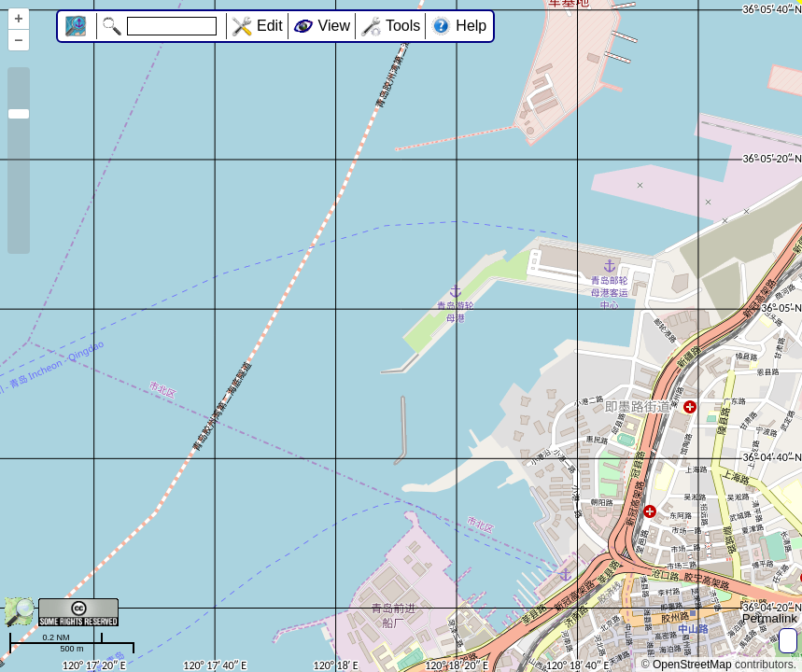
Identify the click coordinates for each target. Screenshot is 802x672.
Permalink (770, 618)
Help (471, 26)
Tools (403, 26)
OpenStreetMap (692, 665)
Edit (270, 26)
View (334, 26)
